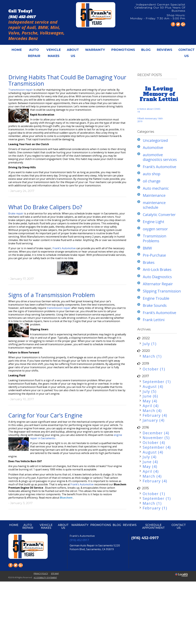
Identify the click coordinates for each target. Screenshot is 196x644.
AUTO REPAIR (34, 53)
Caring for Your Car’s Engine (45, 415)
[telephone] (22, 17)
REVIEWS (164, 50)
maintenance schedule (154, 205)
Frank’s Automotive (64, 248)
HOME (17, 50)
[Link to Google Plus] (183, 24)
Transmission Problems (155, 238)
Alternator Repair (158, 284)
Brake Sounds (155, 305)
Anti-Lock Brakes (157, 270)
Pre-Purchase (154, 255)
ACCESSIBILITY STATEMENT (45, 578)
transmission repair (59, 308)
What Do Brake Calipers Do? (45, 207)
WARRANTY (95, 50)
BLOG (146, 50)
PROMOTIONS (123, 50)
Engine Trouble (156, 298)
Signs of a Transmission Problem (52, 295)
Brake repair (16, 213)
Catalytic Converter (159, 215)
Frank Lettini (154, 320)
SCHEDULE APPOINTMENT (153, 526)
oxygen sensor (155, 229)
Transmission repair (21, 90)
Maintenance (154, 195)
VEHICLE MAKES (54, 53)
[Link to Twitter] (178, 24)
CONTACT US (179, 526)
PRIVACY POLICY (41, 574)
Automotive (153, 148)
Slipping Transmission (162, 291)
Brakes (149, 262)
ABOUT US (73, 53)
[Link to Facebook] (173, 24)
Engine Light (154, 222)
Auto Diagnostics (157, 277)
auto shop (152, 174)
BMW (147, 248)
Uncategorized (155, 140)
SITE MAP (55, 574)
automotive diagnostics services (160, 157)
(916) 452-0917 (79, 540)
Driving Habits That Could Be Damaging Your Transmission (67, 80)
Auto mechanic (156, 188)
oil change (152, 181)
